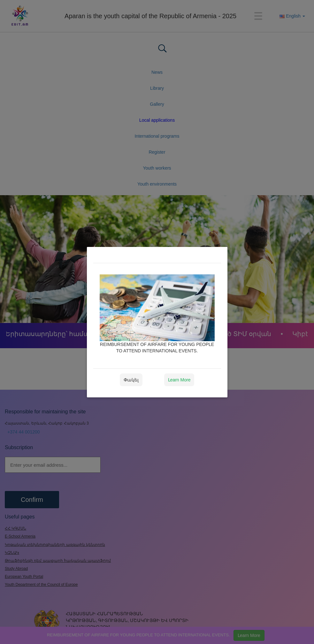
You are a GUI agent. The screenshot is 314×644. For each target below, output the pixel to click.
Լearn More (179, 380)
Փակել (131, 380)
